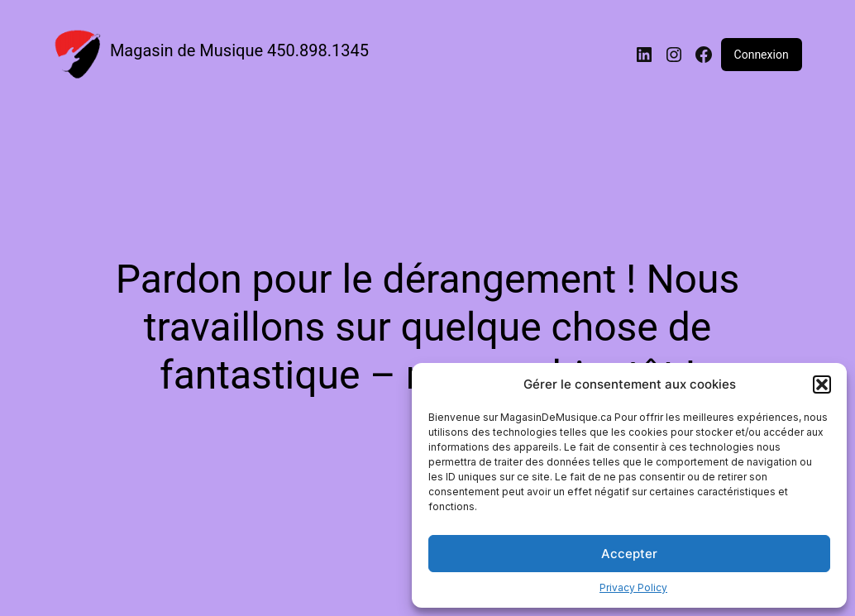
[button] (822, 384)
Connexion (762, 55)
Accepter (629, 554)
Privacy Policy (633, 587)
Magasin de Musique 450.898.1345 (239, 50)
